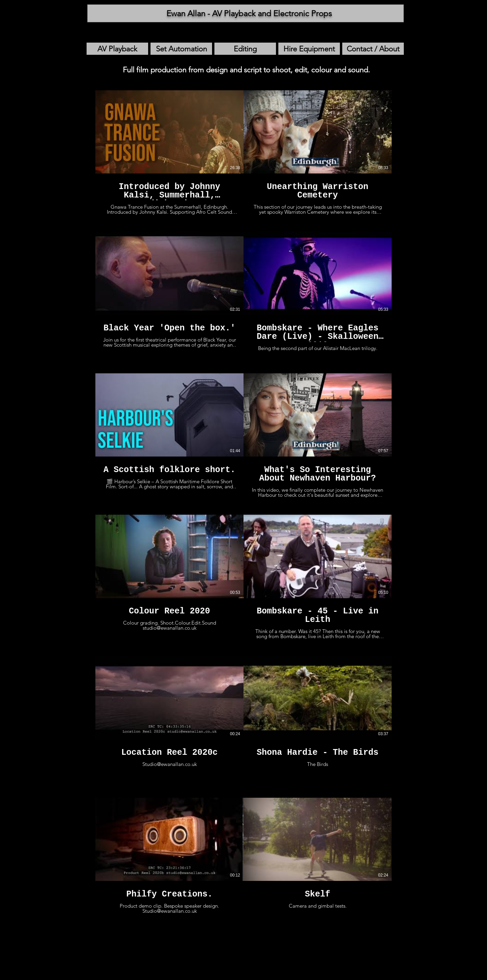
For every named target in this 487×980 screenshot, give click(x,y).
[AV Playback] (117, 49)
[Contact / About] (373, 49)
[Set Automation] (181, 49)
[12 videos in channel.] (243, 506)
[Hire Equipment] (309, 49)
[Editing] (245, 49)
